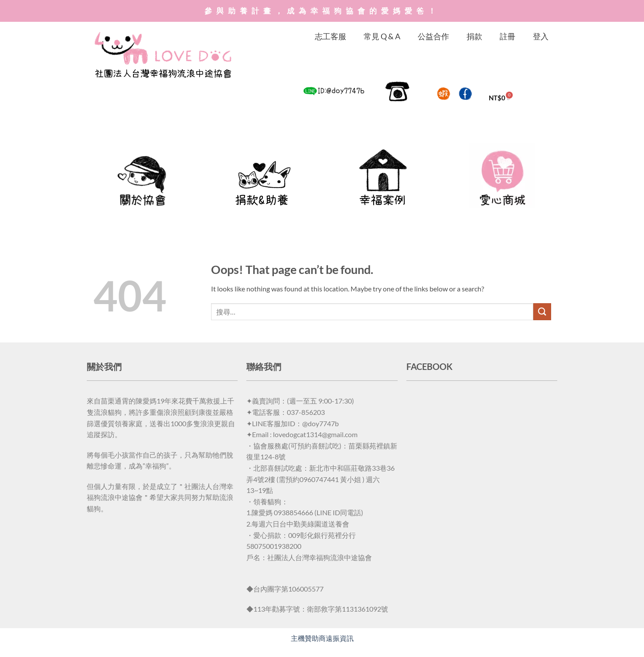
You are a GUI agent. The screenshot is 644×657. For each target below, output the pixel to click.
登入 (541, 36)
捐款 (474, 36)
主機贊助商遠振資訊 (322, 638)
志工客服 (331, 36)
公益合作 (433, 36)
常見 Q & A (382, 36)
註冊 (508, 36)
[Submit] (542, 312)
